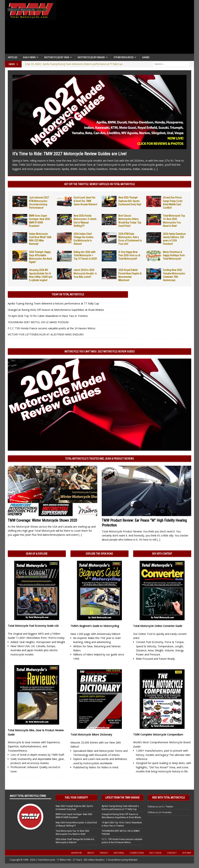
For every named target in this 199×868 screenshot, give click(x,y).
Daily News (29, 57)
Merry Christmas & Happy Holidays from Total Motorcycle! (174, 255)
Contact (172, 853)
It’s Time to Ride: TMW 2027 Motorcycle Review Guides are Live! (69, 154)
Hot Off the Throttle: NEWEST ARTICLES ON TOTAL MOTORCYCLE (99, 184)
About (91, 853)
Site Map (187, 853)
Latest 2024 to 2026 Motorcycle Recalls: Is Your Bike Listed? (85, 273)
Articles (12, 57)
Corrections (137, 853)
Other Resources (123, 57)
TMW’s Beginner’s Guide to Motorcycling (95, 626)
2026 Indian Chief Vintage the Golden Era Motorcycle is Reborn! (75, 841)
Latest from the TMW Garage (122, 798)
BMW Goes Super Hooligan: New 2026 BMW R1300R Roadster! (74, 816)
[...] (156, 169)
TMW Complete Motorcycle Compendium (158, 734)
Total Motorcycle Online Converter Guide (158, 626)
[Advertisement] (125, 28)
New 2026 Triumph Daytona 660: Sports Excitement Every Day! (130, 201)
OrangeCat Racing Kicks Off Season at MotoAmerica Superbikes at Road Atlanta (56, 310)
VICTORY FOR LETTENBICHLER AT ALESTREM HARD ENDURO (46, 334)
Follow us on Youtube (160, 812)
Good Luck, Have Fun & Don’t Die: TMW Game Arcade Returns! (85, 201)
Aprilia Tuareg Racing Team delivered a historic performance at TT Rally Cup (53, 303)
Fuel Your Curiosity (76, 798)
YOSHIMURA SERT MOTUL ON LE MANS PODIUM (38, 322)
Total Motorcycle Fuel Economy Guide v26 (33, 626)
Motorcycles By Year (57, 57)
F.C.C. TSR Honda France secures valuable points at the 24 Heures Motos (52, 328)
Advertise (76, 853)
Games (146, 57)
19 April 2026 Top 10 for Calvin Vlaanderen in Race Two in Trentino (48, 316)
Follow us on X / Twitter (161, 806)
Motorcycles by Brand (91, 57)
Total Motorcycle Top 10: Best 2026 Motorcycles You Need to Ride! (72, 832)
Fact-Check (155, 853)
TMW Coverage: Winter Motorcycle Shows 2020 (42, 520)
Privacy (104, 853)
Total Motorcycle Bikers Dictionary (91, 734)
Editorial (119, 853)
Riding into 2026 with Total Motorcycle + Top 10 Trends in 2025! (85, 255)
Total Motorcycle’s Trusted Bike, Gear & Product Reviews (99, 459)
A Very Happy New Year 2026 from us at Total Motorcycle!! (129, 255)
